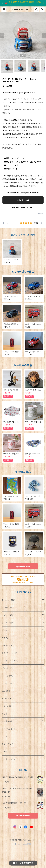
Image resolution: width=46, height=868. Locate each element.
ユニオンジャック (8, 759)
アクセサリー (7, 608)
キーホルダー (7, 646)
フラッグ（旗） (7, 706)
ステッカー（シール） (10, 653)
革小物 (5, 714)
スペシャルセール (9, 729)
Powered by (23, 844)
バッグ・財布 (7, 699)
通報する (41, 214)
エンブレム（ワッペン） (10, 661)
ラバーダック (7, 683)
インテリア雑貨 (8, 615)
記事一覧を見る (23, 816)
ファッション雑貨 (8, 600)
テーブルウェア (8, 623)
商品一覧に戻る (23, 566)
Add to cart (23, 200)
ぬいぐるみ (6, 691)
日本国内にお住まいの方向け (23, 208)
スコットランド (7, 744)
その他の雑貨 (7, 721)
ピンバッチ (6, 630)
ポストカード (7, 668)
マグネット (6, 638)
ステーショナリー (9, 676)
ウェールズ (6, 752)
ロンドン (5, 737)
